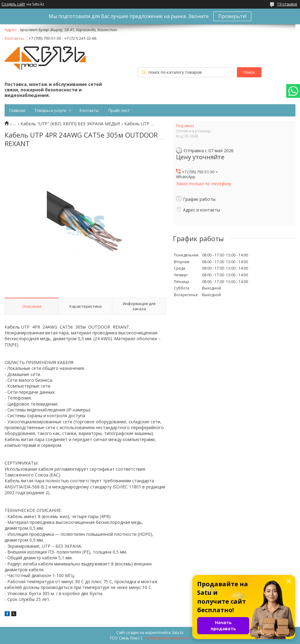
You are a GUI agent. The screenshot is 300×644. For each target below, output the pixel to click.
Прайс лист (119, 110)
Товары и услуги (50, 110)
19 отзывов (287, 4)
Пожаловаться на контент (167, 638)
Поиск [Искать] (249, 72)
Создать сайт (13, 4)
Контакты (89, 110)
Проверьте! (232, 16)
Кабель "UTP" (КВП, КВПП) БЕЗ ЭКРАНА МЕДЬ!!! (70, 124)
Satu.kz (178, 633)
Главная (17, 110)
